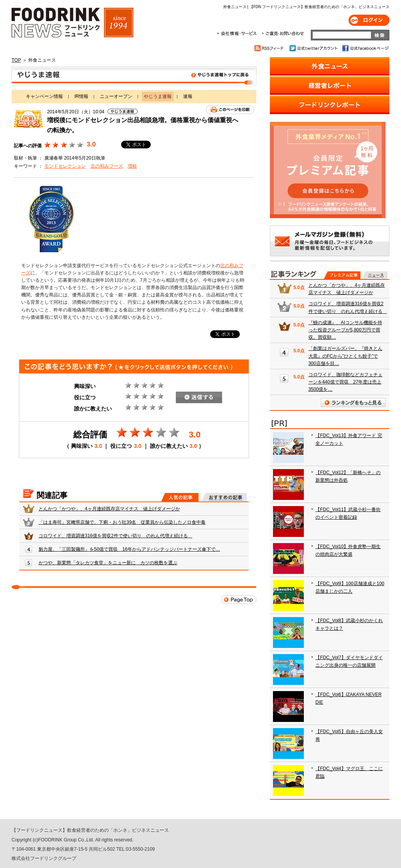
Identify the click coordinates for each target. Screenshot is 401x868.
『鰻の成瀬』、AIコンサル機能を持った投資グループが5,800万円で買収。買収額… (345, 330)
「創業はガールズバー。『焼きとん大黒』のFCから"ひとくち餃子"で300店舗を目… (345, 356)
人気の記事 (180, 497)
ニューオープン (116, 96)
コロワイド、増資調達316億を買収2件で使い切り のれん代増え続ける (115, 536)
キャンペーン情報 (44, 96)
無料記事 (375, 275)
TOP (16, 60)
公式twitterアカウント (314, 48)
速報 (188, 96)
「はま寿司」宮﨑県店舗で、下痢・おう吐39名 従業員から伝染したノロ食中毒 (122, 522)
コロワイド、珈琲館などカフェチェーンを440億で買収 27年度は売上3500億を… (345, 382)
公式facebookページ (365, 48)
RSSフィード (270, 48)
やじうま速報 (134, 76)
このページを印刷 (230, 110)
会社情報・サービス (238, 34)
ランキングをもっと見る (353, 403)
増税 (132, 166)
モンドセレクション (65, 166)
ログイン (369, 20)
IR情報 (81, 96)
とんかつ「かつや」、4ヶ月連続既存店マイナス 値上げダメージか (109, 509)
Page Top (239, 600)
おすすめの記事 (224, 497)
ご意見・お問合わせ (283, 34)
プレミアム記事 (342, 275)
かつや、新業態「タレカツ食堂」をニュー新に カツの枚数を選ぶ (108, 563)
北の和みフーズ (107, 166)
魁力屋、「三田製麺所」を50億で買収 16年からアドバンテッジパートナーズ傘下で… (129, 549)
